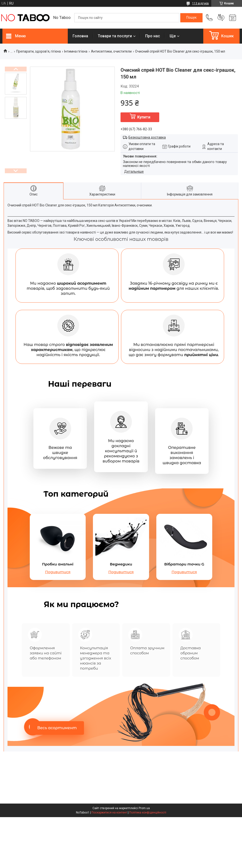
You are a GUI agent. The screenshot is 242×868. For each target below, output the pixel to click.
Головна (80, 36)
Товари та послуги (115, 36)
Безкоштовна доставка (147, 137)
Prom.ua (144, 808)
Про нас (153, 36)
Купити (144, 117)
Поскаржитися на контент (109, 813)
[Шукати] (191, 18)
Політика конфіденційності (148, 813)
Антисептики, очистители (111, 51)
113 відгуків (200, 3)
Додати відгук (221, 18)
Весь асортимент (57, 728)
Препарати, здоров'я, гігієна (38, 51)
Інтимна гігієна (76, 51)
